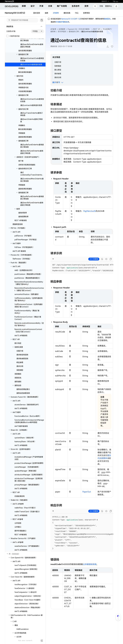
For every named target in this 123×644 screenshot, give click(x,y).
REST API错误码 (21, 220)
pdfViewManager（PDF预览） (26, 240)
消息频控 (20, 370)
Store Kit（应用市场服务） (21, 449)
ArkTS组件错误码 (21, 426)
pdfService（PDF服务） (24, 236)
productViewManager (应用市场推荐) (29, 463)
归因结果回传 (20, 496)
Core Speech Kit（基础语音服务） (24, 558)
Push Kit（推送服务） (19, 263)
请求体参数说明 (22, 359)
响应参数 (20, 362)
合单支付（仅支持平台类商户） (28, 157)
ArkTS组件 (17, 243)
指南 (46, 13)
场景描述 (58, 66)
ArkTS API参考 (18, 504)
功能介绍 (20, 351)
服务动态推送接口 (23, 389)
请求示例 (20, 366)
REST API (16, 339)
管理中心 (109, 6)
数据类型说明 (18, 224)
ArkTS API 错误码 (19, 251)
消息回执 (18, 378)
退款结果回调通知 (25, 137)
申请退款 (22, 133)
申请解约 (22, 68)
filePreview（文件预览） (22, 259)
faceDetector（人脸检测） (25, 588)
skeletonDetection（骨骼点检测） (28, 608)
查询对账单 (23, 213)
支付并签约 (62, 32)
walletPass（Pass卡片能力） (26, 508)
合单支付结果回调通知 (27, 165)
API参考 (56, 13)
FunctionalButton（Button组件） (28, 416)
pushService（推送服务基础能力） (28, 278)
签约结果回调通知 (25, 51)
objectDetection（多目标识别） (27, 604)
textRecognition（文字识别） (26, 585)
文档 (101, 6)
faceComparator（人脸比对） (26, 592)
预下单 (21, 161)
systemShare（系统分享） (25, 438)
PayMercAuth (89, 211)
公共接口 (18, 527)
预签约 (21, 80)
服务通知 (18, 382)
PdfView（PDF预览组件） (24, 247)
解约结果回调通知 (25, 72)
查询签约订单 (23, 54)
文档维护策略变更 (62, 22)
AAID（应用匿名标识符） (24, 270)
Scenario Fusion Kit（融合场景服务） (25, 397)
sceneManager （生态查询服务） (27, 467)
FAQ (77, 13)
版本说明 (37, 13)
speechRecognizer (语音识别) (26, 569)
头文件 (19, 637)
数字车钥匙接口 (20, 531)
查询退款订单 (23, 141)
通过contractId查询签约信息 (31, 65)
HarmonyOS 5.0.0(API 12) (71, 19)
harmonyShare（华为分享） (25, 442)
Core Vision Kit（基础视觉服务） (23, 577)
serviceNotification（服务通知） (27, 294)
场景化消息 (19, 347)
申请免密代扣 (23, 88)
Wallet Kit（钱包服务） (20, 500)
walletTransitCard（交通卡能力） (28, 512)
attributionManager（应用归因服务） (29, 475)
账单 (18, 209)
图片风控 (18, 343)
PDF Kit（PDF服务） (18, 228)
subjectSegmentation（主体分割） (28, 596)
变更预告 (86, 13)
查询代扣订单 (23, 109)
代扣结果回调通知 (25, 91)
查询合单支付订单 (25, 169)
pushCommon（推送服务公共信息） (28, 274)
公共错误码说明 (90, 564)
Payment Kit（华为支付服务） (79, 29)
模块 (16, 625)
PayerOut (87, 492)
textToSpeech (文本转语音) (25, 565)
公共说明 (18, 523)
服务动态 (18, 385)
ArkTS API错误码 (21, 336)
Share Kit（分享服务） (19, 430)
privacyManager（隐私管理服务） (27, 485)
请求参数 (58, 74)
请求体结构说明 (22, 355)
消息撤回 (18, 374)
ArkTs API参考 (18, 542)
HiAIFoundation (23, 629)
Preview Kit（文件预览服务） (22, 255)
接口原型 (58, 70)
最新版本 (107, 19)
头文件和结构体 (20, 633)
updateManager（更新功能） (26, 471)
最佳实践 (67, 13)
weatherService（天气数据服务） (27, 546)
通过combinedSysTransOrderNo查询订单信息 (32, 175)
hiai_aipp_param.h (25, 641)
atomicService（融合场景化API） (27, 405)
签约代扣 (20, 76)
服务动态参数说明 (23, 393)
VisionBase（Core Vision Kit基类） (28, 600)
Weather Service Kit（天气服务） (24, 538)
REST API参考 (18, 519)
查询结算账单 (23, 217)
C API (15, 621)
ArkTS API (16, 232)
